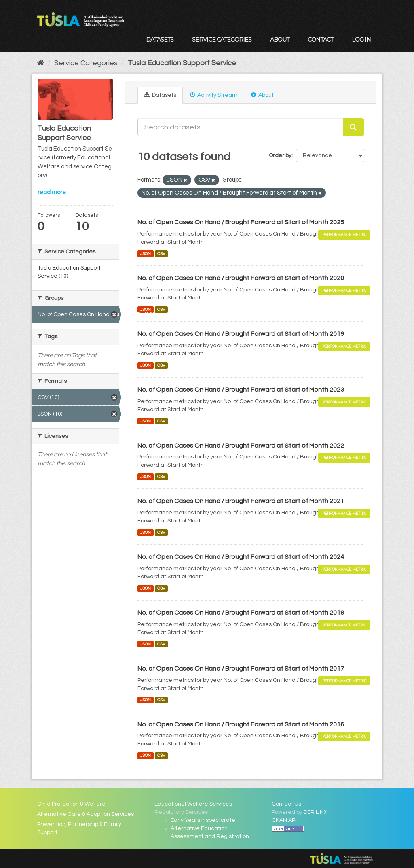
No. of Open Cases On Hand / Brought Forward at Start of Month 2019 (241, 334)
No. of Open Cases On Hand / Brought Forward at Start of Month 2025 (241, 222)
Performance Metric (344, 235)
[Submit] (354, 127)
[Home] (41, 63)
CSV (161, 254)
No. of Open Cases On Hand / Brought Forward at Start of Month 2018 (241, 613)
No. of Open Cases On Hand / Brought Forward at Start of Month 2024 (241, 557)
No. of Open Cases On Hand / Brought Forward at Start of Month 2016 (241, 724)
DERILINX (316, 812)
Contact (320, 40)
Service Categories (222, 40)
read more (52, 192)
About (280, 40)
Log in (361, 40)
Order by (280, 155)
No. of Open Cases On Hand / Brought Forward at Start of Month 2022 (241, 446)
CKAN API (284, 820)
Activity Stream (214, 95)
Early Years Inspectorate (203, 820)
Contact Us (286, 804)
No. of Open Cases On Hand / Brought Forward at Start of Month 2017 (241, 669)
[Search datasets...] (241, 127)
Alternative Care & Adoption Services (86, 814)
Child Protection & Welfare (71, 804)
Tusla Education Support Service (182, 63)
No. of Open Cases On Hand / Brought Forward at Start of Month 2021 (241, 501)
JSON (145, 254)
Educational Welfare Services (193, 804)
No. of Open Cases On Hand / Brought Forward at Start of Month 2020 (241, 278)
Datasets (160, 40)
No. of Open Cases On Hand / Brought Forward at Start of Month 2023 (241, 390)
